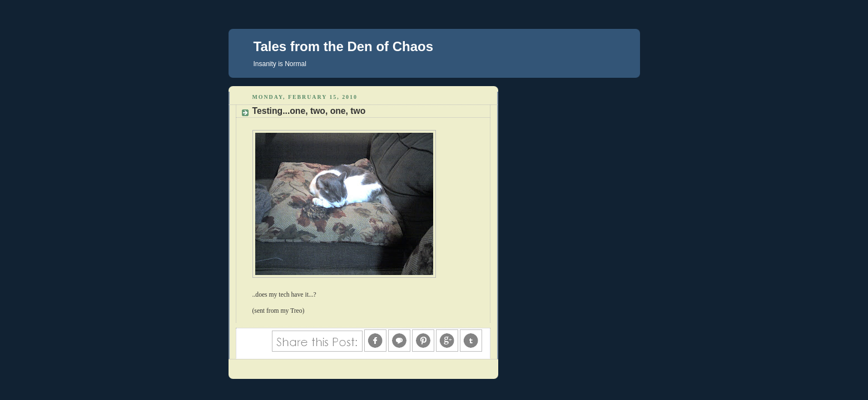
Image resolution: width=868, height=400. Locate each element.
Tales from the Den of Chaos (344, 46)
